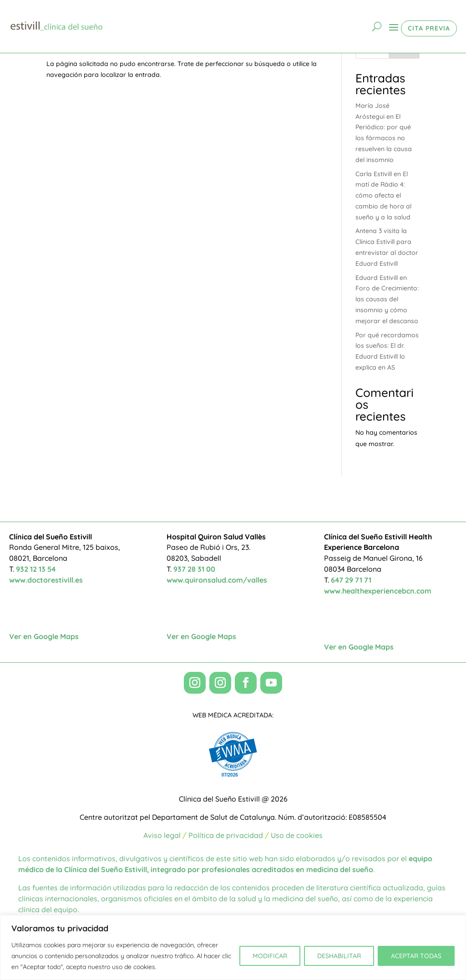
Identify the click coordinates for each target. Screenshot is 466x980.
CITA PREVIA (429, 28)
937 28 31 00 (194, 569)
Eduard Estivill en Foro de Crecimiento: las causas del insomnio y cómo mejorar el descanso (387, 299)
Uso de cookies (297, 835)
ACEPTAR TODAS (416, 956)
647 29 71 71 (351, 580)
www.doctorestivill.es (46, 580)
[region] (233, 947)
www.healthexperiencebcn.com (378, 591)
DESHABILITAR (339, 956)
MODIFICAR (270, 956)
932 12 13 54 (36, 569)
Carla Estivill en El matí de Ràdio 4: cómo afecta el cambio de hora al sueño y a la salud (383, 195)
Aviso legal (162, 835)
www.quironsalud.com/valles (217, 580)
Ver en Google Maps (44, 636)
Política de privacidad (226, 835)
